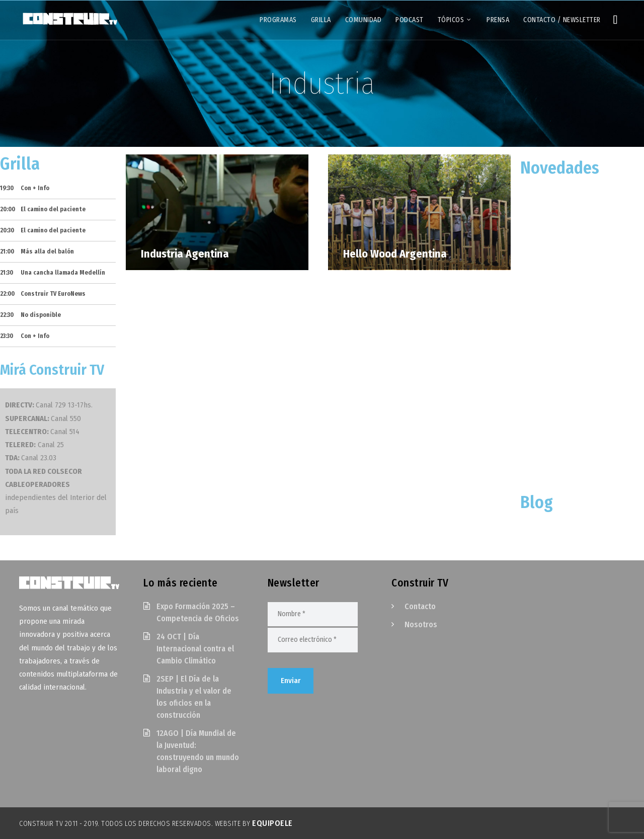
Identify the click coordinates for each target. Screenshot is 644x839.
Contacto (420, 606)
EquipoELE (272, 823)
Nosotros (421, 624)
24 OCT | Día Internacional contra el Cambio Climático (195, 649)
